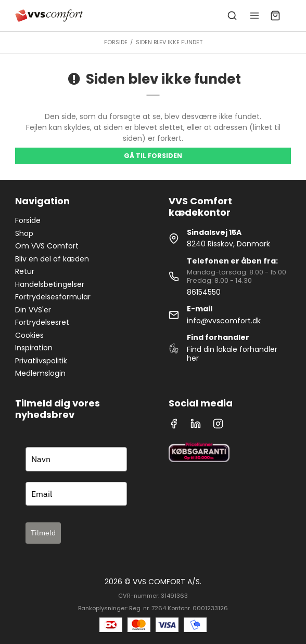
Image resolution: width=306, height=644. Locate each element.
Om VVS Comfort (47, 246)
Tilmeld (43, 533)
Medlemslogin (40, 373)
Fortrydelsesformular (53, 297)
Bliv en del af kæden (52, 259)
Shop (24, 233)
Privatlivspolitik (41, 361)
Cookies (29, 335)
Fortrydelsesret (42, 322)
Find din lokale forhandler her (232, 354)
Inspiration (34, 348)
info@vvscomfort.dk (224, 321)
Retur (25, 271)
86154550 (204, 292)
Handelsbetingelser (50, 284)
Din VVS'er (33, 310)
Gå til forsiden (153, 156)
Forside (28, 220)
